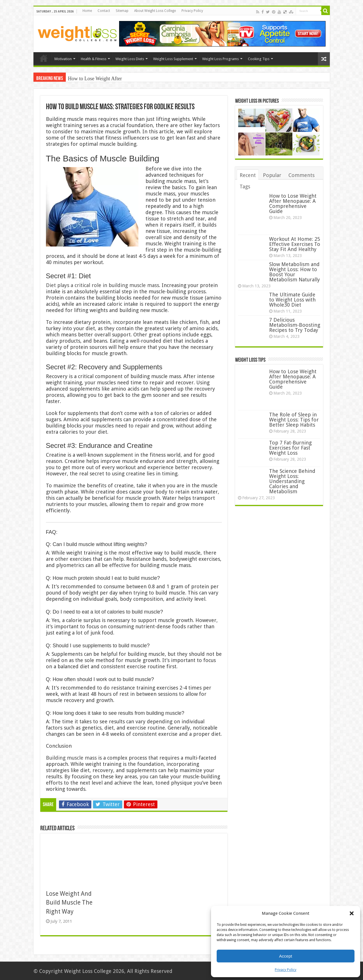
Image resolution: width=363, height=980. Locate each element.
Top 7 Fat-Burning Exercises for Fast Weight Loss (290, 448)
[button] (352, 913)
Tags (245, 186)
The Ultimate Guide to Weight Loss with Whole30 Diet (292, 300)
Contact (104, 11)
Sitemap (122, 11)
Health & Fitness (94, 59)
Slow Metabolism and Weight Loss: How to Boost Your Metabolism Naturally (295, 272)
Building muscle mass (71, 758)
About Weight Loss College (155, 11)
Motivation (63, 59)
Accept (286, 956)
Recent (248, 175)
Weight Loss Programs (220, 59)
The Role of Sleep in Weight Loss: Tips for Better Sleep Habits (294, 420)
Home (87, 11)
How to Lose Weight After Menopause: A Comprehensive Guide (293, 204)
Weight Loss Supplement (173, 59)
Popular (272, 175)
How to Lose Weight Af (92, 79)
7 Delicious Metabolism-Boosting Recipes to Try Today (295, 325)
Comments (301, 175)
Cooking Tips (259, 59)
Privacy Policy (286, 970)
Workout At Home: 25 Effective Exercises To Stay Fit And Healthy (295, 244)
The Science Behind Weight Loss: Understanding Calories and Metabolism (292, 481)
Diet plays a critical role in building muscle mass (103, 285)
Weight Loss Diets (130, 59)
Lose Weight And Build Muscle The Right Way (69, 903)
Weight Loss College (88, 971)
